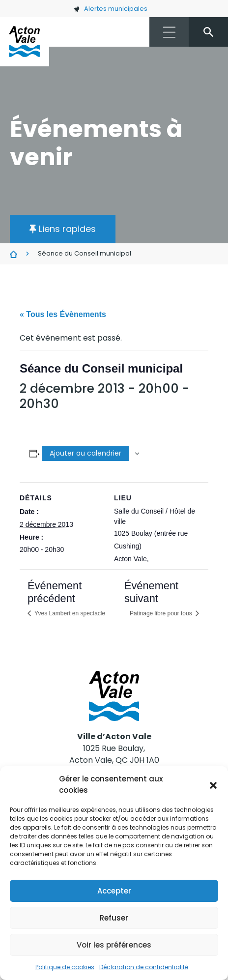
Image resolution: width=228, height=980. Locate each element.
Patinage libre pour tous (162, 613)
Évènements (14, 254)
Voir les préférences (114, 945)
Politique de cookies (65, 967)
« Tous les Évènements (63, 314)
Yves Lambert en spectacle (69, 613)
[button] (213, 785)
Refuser (114, 918)
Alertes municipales (110, 9)
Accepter (114, 891)
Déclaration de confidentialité (144, 967)
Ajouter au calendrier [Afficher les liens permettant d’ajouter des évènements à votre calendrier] (85, 453)
